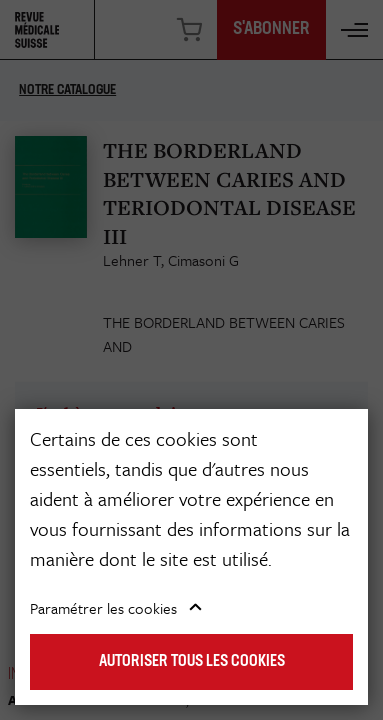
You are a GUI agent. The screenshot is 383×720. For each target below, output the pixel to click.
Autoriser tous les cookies (192, 662)
